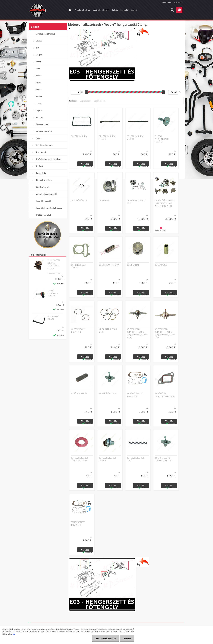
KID (37, 48)
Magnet (39, 41)
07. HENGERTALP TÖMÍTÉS (78, 266)
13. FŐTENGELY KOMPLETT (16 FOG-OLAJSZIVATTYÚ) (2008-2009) (137, 333)
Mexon (39, 83)
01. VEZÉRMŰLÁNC (79, 136)
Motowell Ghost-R (44, 131)
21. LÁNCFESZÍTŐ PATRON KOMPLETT (164, 459)
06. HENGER (104, 201)
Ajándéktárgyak (43, 187)
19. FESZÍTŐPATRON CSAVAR (108, 459)
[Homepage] (70, 10)
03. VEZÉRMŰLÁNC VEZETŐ (135, 138)
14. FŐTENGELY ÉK (79, 394)
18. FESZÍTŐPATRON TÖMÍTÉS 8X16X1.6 (80, 459)
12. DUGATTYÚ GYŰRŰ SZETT (109, 331)
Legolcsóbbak (85, 101)
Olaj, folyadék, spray (45, 145)
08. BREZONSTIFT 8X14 (109, 265)
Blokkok (39, 117)
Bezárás (127, 639)
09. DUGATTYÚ (133, 265)
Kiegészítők (41, 173)
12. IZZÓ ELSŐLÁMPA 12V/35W (52, 293)
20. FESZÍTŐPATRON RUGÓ (136, 459)
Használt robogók (43, 201)
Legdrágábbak (100, 101)
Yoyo (38, 69)
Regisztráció (178, 2)
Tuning (39, 138)
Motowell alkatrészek (45, 34)
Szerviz (134, 10)
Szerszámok (41, 152)
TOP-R (39, 103)
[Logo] (47, 10)
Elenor (39, 90)
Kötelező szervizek (44, 180)
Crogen (39, 55)
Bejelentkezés (167, 2)
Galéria (115, 10)
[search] (172, 10)
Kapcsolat (124, 10)
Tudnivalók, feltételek (101, 10)
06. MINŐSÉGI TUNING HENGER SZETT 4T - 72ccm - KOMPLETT (165, 203)
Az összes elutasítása (106, 639)
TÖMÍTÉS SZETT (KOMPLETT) (78, 524)
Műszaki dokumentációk (46, 194)
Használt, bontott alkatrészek (49, 208)
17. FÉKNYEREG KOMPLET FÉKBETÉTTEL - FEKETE (54, 264)
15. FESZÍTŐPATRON (108, 394)
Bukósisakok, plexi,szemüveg (49, 159)
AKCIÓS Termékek (44, 215)
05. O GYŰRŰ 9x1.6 (79, 201)
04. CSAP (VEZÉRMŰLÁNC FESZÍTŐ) (162, 139)
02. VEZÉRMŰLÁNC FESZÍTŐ (107, 138)
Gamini (39, 96)
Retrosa (39, 76)
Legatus (39, 110)
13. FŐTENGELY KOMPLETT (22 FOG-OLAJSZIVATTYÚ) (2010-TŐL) (165, 333)
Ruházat (39, 166)
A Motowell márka (82, 10)
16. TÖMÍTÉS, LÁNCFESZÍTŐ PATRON (165, 395)
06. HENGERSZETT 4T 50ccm (136, 202)
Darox (38, 62)
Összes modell (42, 124)
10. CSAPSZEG (161, 265)
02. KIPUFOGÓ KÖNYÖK (53, 318)
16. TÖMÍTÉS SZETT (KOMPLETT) (135, 395)
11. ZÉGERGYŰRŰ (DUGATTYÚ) (78, 331)
